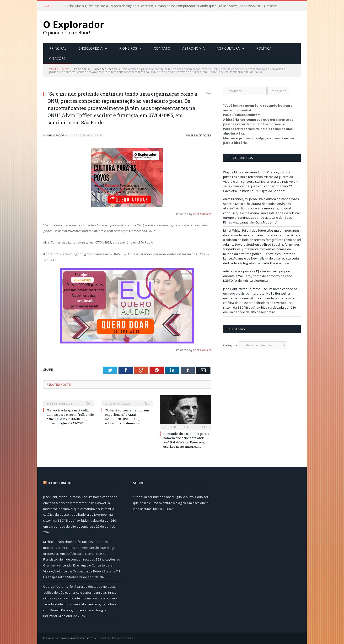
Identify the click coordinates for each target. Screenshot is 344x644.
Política (264, 48)
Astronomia (193, 48)
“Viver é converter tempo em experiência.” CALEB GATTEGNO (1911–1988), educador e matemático (127, 417)
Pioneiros (128, 48)
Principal (58, 48)
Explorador (56, 135)
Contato (162, 48)
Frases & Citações (198, 135)
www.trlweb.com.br (83, 638)
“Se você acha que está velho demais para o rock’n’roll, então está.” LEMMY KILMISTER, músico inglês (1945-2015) (70, 417)
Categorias (231, 345)
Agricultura (228, 48)
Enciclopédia (90, 48)
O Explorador (61, 483)
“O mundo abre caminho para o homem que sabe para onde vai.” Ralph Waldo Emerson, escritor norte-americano (186, 440)
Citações (57, 59)
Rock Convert (202, 214)
